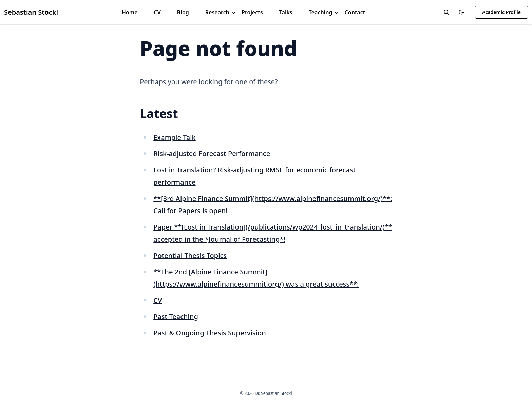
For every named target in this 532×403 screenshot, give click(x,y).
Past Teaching (176, 317)
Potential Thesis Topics (190, 255)
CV (157, 12)
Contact (355, 12)
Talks (286, 12)
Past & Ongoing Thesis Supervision (210, 333)
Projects (252, 12)
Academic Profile (501, 12)
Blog (183, 12)
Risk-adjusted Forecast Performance (212, 154)
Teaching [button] (324, 12)
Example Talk (175, 137)
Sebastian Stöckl (31, 12)
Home (130, 12)
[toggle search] (446, 12)
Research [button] (221, 12)
